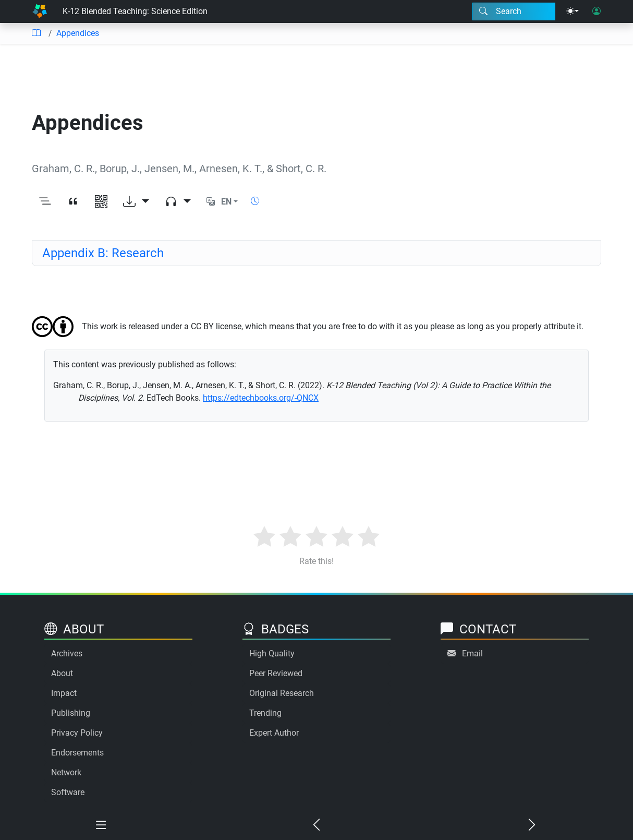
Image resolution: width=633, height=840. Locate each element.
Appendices (78, 33)
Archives (67, 653)
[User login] (597, 11)
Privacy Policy (77, 733)
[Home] (40, 11)
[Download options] (136, 202)
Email (472, 653)
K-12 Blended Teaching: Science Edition (135, 11)
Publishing (71, 713)
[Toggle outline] (45, 202)
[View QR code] (101, 202)
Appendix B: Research (103, 253)
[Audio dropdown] (178, 202)
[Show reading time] (255, 201)
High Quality (272, 653)
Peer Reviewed (276, 673)
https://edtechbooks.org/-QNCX (261, 398)
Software (68, 792)
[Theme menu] (573, 11)
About (62, 673)
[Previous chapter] (317, 825)
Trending (265, 713)
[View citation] (73, 202)
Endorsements (77, 753)
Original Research (282, 693)
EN (226, 202)
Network (66, 772)
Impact (64, 693)
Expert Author (274, 733)
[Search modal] (514, 11)
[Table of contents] (36, 33)
